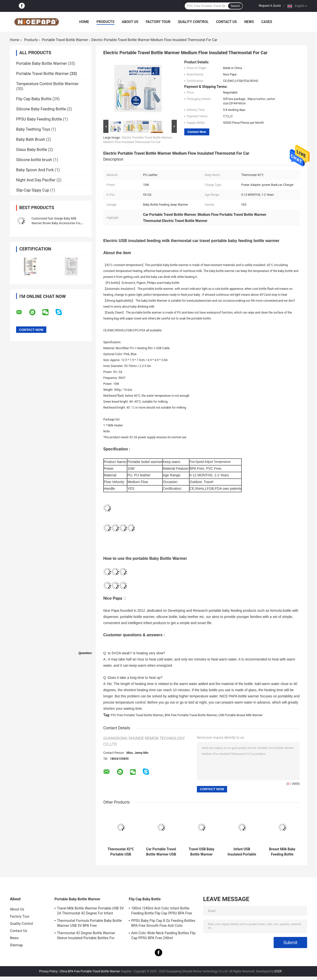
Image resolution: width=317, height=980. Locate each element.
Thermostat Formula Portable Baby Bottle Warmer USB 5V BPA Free (89, 923)
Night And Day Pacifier (36, 180)
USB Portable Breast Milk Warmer (240, 715)
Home (84, 22)
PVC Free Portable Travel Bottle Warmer (137, 715)
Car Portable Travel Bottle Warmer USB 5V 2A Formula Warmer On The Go (161, 852)
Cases (267, 22)
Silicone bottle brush (34, 160)
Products (106, 22)
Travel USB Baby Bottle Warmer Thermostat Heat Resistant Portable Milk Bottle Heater (201, 852)
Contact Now (197, 132)
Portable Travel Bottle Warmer (65, 40)
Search (235, 6)
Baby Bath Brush (31, 139)
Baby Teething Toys (33, 129)
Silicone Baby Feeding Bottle (41, 109)
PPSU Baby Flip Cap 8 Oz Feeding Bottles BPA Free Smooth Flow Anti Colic (163, 923)
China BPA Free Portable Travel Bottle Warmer (90, 971)
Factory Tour (158, 22)
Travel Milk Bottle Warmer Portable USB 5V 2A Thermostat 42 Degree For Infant (90, 911)
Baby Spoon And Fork (35, 170)
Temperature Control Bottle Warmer (47, 84)
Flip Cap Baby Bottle (34, 99)
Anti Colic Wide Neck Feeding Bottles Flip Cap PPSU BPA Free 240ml (163, 935)
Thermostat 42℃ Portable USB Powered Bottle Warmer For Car (121, 852)
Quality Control (193, 22)
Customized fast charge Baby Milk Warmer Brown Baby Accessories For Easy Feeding (56, 223)
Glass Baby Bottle (32, 150)
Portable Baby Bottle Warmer (41, 63)
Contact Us (226, 22)
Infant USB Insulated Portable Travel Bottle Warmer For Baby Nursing (242, 852)
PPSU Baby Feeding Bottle (39, 119)
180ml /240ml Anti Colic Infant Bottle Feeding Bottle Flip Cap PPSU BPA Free (162, 911)
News (249, 22)
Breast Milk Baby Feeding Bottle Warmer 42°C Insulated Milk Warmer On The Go (282, 852)
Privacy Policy (48, 971)
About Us (130, 22)
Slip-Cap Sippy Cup (33, 190)
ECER (278, 971)
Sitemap (16, 945)
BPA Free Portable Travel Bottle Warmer (191, 715)
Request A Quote (270, 6)
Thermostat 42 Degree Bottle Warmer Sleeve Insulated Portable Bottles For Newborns (86, 936)
